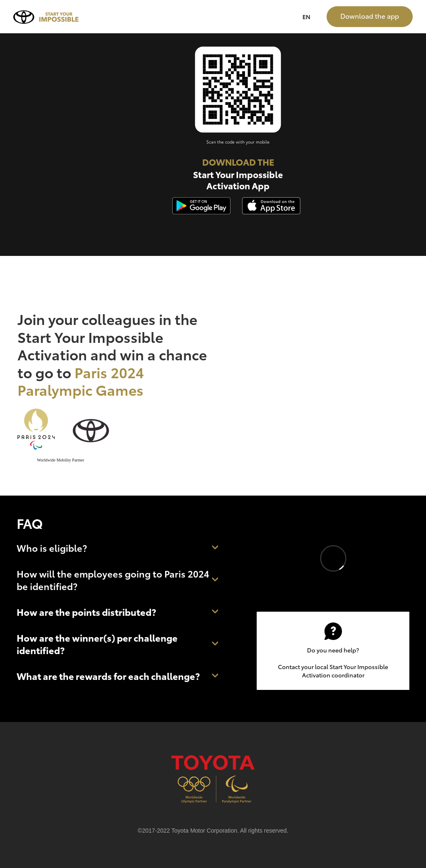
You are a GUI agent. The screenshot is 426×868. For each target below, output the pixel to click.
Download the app (370, 16)
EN (306, 17)
